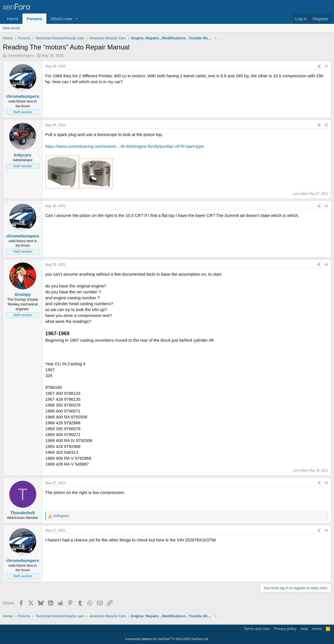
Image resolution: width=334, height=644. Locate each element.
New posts (11, 28)
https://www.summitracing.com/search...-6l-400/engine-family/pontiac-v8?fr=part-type (124, 146)
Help (304, 629)
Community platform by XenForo (167, 639)
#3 (326, 206)
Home (13, 19)
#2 (326, 125)
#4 (326, 265)
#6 (326, 530)
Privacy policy (285, 629)
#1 (326, 66)
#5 (326, 483)
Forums (34, 19)
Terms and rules (257, 629)
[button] (77, 19)
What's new (61, 19)
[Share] (319, 66)
